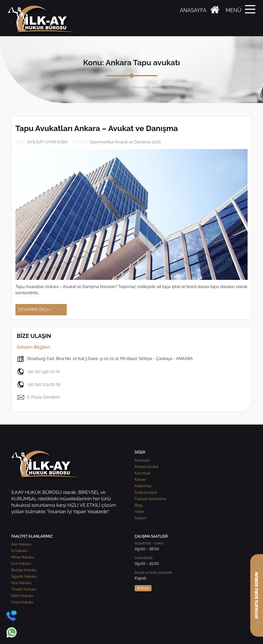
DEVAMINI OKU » (34, 310)
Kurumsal (142, 473)
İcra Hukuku (21, 564)
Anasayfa (108, 87)
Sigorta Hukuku (24, 576)
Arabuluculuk (146, 492)
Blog (138, 505)
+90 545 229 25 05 (39, 384)
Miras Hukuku (23, 557)
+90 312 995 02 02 (39, 372)
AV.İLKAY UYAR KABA (47, 142)
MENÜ (233, 10)
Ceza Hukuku (22, 602)
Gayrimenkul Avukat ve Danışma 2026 (125, 142)
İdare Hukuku (22, 596)
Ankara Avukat (147, 467)
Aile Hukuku (21, 544)
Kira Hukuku (21, 583)
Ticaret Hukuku (24, 589)
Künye (143, 588)
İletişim (140, 518)
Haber (140, 512)
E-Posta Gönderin (39, 397)
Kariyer (140, 480)
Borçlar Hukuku (24, 570)
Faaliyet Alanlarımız (151, 499)
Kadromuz (143, 486)
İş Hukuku (20, 551)
